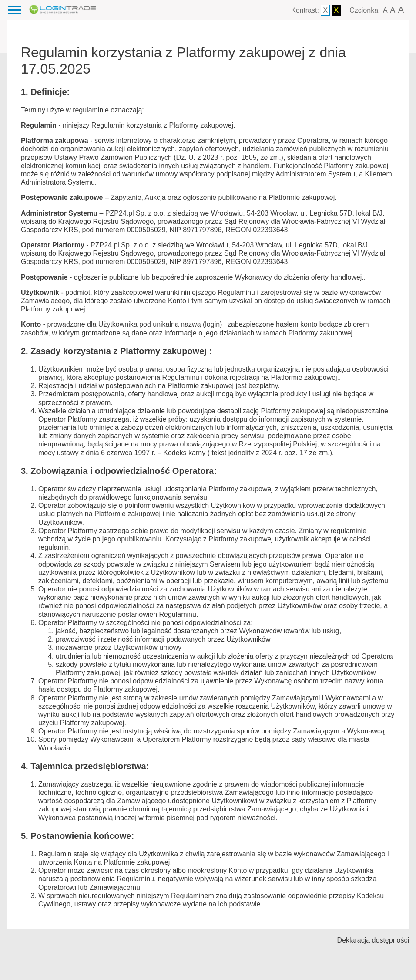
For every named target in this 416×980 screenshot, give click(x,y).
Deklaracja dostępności (373, 940)
